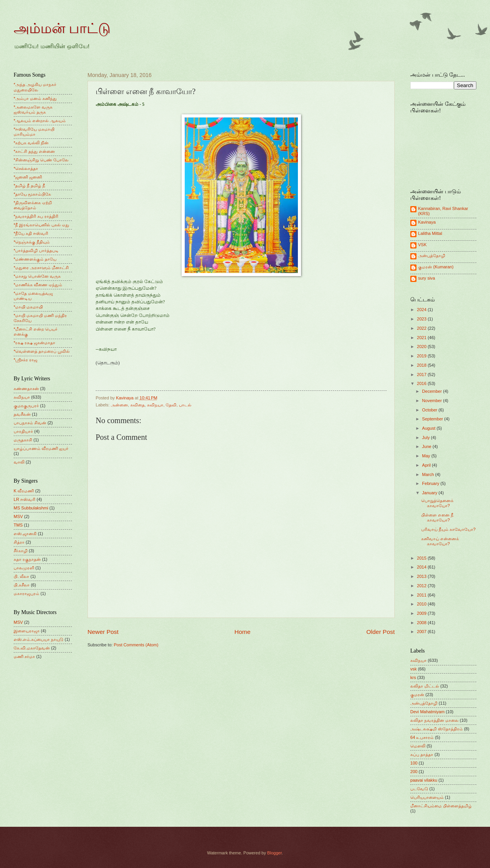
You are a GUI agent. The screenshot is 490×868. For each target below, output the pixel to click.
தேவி (171, 405)
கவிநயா (155, 405)
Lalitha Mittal (430, 233)
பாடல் (185, 405)
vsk (414, 669)
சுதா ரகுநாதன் (27, 559)
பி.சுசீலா (22, 585)
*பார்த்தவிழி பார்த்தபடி (36, 250)
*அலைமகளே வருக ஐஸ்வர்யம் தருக (33, 109)
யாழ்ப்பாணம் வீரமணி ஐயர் (41, 448)
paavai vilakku (424, 780)
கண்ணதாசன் (26, 388)
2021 (422, 338)
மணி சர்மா (24, 656)
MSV (18, 516)
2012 (422, 586)
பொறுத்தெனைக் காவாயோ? (437, 503)
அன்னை (119, 405)
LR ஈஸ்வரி (24, 499)
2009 (422, 613)
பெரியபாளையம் (427, 797)
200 (414, 772)
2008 (422, 623)
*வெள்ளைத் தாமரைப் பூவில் (42, 351)
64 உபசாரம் (422, 737)
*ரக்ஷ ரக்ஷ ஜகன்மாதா (34, 343)
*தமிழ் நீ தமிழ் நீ (30, 185)
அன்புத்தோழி (432, 255)
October (430, 410)
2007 (422, 632)
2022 (422, 328)
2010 (422, 604)
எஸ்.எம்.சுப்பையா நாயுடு (38, 639)
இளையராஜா (27, 631)
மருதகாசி (23, 440)
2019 (422, 356)
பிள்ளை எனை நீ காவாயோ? (437, 517)
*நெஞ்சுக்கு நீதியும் (32, 242)
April (427, 465)
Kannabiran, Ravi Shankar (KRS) (443, 211)
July (426, 437)
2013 (422, 576)
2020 (422, 346)
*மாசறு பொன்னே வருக (37, 276)
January (430, 493)
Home (242, 632)
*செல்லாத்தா (26, 168)
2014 (422, 567)
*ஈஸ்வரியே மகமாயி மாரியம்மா (34, 132)
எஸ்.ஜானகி (25, 534)
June (427, 446)
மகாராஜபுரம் (26, 593)
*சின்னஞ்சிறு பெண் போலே (41, 160)
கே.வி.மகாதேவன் (32, 648)
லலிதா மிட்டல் (425, 686)
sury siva (427, 278)
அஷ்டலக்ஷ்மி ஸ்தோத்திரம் (437, 729)
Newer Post (103, 632)
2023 (422, 319)
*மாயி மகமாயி (28, 307)
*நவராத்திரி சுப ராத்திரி (36, 216)
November (432, 401)
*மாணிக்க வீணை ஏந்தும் (38, 285)
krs (413, 677)
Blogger (274, 853)
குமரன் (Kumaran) (436, 267)
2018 (422, 365)
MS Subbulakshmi (31, 508)
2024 (422, 310)
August (429, 428)
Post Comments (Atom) (136, 645)
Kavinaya (427, 222)
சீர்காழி (21, 551)
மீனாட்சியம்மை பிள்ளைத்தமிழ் (441, 806)
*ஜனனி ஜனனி (28, 177)
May (427, 456)
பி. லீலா (21, 576)
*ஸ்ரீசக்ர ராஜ (25, 360)
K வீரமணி (24, 491)
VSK (422, 245)
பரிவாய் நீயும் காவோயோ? (448, 529)
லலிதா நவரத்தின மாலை (434, 720)
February (431, 483)
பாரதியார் (23, 431)
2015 (422, 558)
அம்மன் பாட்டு (62, 28)
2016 (422, 383)
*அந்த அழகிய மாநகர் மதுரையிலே (35, 87)
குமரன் (417, 695)
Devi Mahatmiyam (427, 712)
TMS (18, 525)
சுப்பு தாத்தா (422, 754)
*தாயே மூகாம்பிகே (32, 194)
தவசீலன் (22, 414)
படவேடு (419, 789)
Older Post (381, 632)
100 (414, 763)
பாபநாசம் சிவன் (30, 423)
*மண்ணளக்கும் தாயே (35, 259)
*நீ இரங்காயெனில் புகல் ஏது (42, 225)
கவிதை (137, 405)
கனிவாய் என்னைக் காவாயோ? (440, 541)
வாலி (19, 462)
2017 (422, 374)
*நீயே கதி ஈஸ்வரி (31, 233)
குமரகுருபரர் (26, 406)
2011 (422, 595)
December (432, 391)
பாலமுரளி (24, 568)
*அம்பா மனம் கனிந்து (35, 98)
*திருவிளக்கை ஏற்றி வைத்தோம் (33, 205)
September (433, 419)
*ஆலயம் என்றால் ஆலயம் (40, 121)
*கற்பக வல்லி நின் (31, 143)
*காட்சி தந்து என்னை (34, 151)
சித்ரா (19, 542)
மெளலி (418, 746)
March (429, 474)
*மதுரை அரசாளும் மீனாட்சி (41, 268)
